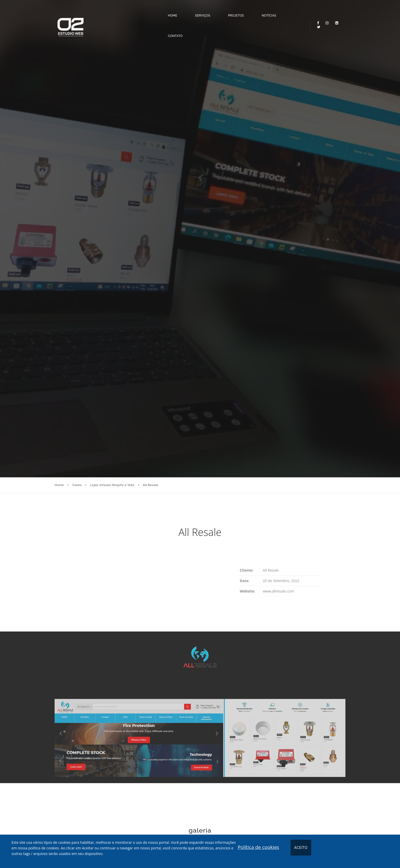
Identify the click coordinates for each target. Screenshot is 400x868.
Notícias (253, 11)
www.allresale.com (278, 591)
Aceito (301, 848)
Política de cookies (258, 847)
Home (157, 11)
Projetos (220, 11)
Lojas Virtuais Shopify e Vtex (112, 485)
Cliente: (247, 570)
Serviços (187, 11)
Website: (247, 591)
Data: (245, 581)
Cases (77, 485)
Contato (286, 11)
